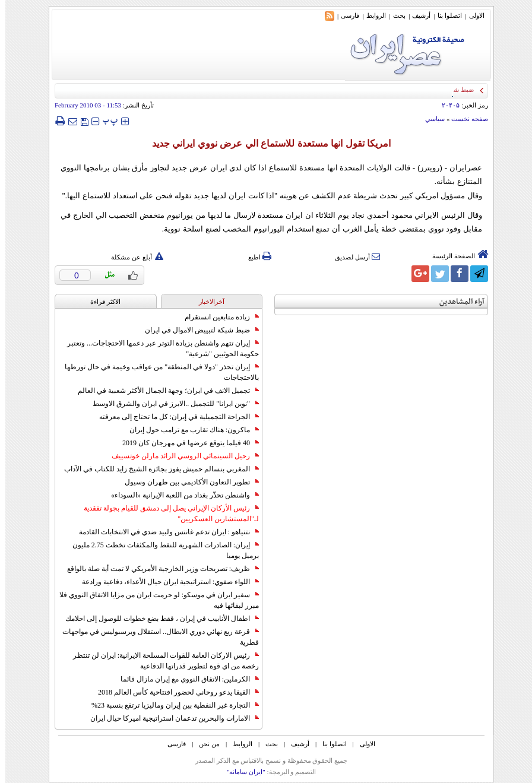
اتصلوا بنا (444, 15)
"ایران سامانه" (241, 772)
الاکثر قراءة (100, 302)
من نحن (204, 744)
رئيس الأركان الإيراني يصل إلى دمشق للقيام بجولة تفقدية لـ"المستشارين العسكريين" (166, 513)
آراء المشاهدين (457, 302)
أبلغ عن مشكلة (132, 257)
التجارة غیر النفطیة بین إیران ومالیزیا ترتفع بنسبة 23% (170, 705)
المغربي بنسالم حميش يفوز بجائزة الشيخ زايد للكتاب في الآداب (156, 469)
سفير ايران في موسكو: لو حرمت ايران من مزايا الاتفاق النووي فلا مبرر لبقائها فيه (154, 600)
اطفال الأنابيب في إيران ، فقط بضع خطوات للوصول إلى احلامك (157, 619)
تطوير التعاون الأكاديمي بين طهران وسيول (186, 482)
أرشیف (416, 15)
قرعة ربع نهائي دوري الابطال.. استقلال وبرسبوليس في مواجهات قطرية (155, 637)
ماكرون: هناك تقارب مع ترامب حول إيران (189, 430)
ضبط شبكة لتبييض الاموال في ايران (197, 330)
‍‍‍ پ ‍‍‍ (105, 121)
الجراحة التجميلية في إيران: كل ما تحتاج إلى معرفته (174, 417)
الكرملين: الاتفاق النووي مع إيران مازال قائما (184, 679)
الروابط (371, 15)
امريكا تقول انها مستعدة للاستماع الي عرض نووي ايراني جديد (266, 143)
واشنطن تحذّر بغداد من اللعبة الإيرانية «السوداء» (180, 495)
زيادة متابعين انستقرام (216, 317)
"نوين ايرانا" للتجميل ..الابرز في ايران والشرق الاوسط (170, 404)
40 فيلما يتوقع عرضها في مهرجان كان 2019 (185, 443)
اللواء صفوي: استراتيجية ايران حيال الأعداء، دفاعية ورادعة (165, 582)
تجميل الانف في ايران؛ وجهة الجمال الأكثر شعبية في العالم (163, 391)
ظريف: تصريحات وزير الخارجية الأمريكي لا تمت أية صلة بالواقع (158, 569)
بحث (394, 15)
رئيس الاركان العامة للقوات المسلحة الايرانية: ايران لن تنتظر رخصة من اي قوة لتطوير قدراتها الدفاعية (161, 661)
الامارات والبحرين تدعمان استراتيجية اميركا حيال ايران (169, 718)
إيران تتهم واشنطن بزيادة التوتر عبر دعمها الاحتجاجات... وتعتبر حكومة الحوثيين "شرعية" (158, 348)
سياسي (430, 119)
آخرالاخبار (206, 302)
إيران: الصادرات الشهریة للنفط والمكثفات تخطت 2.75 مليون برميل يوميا (160, 550)
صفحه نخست (464, 119)
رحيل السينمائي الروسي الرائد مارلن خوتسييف (180, 456)
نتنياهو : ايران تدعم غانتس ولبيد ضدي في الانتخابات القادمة (164, 532)
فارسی (345, 15)
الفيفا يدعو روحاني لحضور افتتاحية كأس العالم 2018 (173, 692)
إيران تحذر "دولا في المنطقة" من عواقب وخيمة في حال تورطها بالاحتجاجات (156, 372)
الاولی (471, 15)
